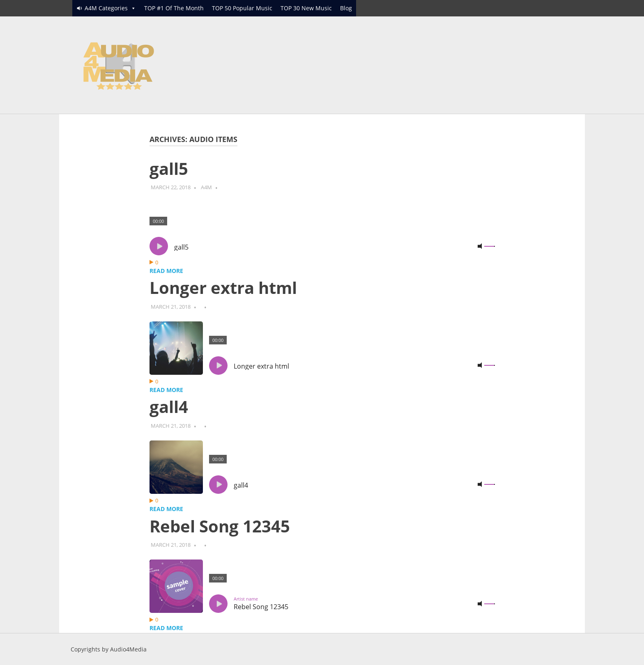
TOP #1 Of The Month (174, 8)
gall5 (169, 169)
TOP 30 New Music (306, 8)
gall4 (169, 407)
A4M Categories (106, 8)
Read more (166, 271)
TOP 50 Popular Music (242, 8)
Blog (346, 8)
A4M (206, 187)
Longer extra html (223, 288)
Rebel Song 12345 (220, 526)
